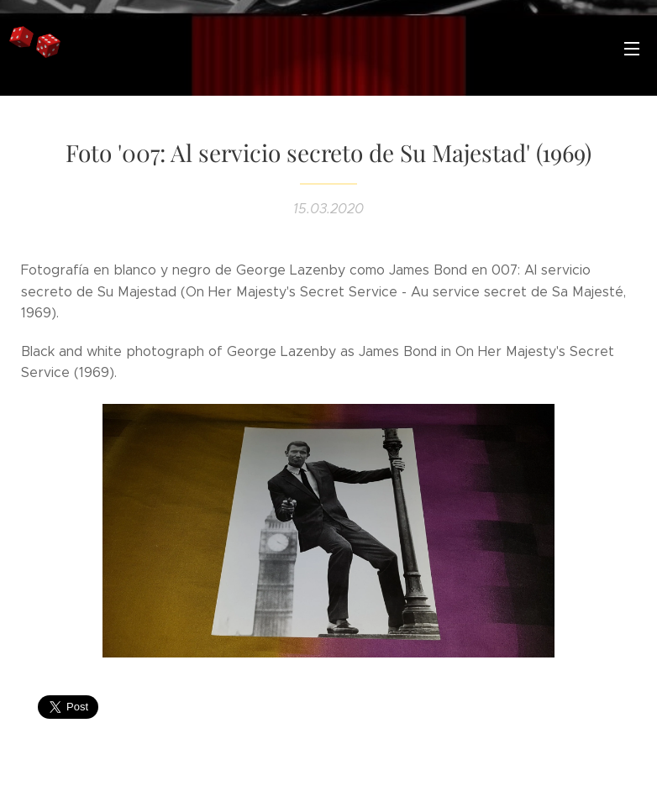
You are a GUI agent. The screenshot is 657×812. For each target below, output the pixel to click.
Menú (632, 49)
